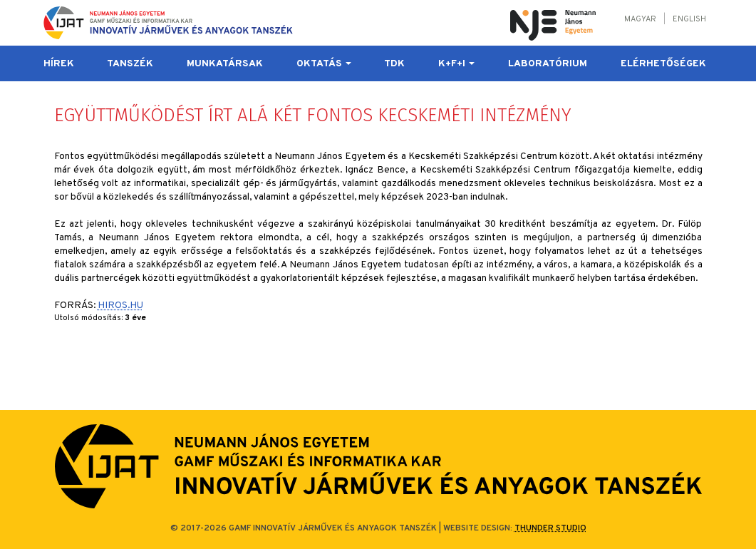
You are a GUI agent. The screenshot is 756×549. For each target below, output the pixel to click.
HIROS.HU (120, 306)
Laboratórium (548, 64)
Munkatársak (225, 64)
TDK (394, 64)
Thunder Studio (550, 528)
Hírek (59, 64)
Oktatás (324, 64)
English (689, 19)
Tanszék (130, 64)
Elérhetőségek (663, 64)
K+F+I (456, 64)
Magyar (640, 19)
